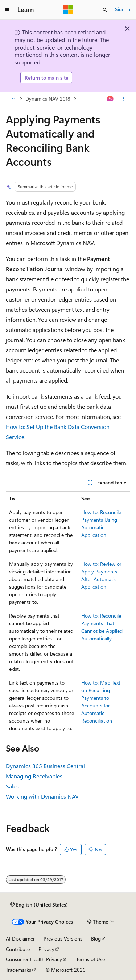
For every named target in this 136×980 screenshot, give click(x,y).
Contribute (18, 949)
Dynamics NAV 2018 (48, 99)
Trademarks (18, 970)
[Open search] (105, 10)
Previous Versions (63, 939)
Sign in (123, 9)
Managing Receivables (34, 776)
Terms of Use (90, 959)
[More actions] (124, 99)
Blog (96, 939)
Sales (12, 786)
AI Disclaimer (20, 939)
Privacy (46, 949)
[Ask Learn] (110, 99)
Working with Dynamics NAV (42, 796)
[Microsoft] (68, 10)
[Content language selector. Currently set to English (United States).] (39, 904)
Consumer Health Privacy (34, 959)
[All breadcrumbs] (12, 99)
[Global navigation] (7, 10)
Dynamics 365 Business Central (45, 766)
